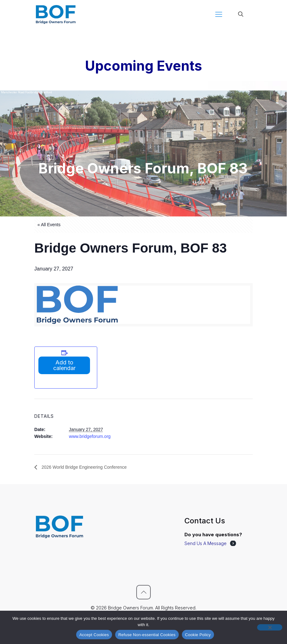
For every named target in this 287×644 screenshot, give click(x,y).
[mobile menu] (219, 14)
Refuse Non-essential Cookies (147, 635)
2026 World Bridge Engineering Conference (83, 467)
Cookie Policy (198, 635)
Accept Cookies (94, 635)
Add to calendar (64, 365)
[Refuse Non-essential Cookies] (270, 627)
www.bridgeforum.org (90, 436)
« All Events (49, 225)
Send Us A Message (205, 543)
